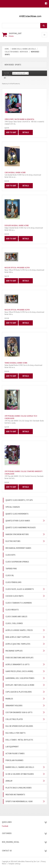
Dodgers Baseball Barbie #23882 (17, 225)
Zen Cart (36, 861)
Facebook (5, 826)
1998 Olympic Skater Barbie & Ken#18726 (19, 119)
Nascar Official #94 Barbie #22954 (17, 268)
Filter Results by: (7, 75)
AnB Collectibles (19, 861)
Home (7, 49)
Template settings (14, 864)
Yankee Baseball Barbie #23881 (16, 363)
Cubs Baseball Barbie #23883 (15, 172)
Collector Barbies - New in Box (16, 52)
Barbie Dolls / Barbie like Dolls (24, 49)
